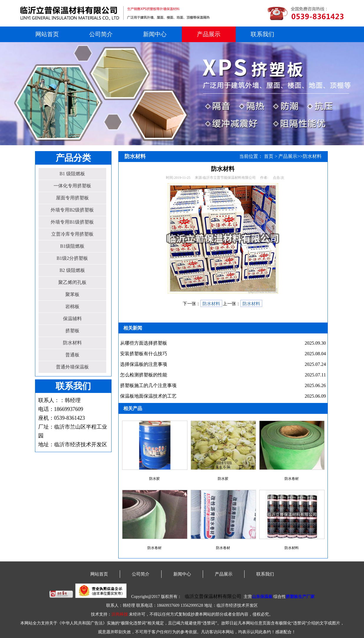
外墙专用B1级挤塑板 (72, 222)
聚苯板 (72, 294)
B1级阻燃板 (72, 246)
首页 (269, 156)
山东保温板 (262, 597)
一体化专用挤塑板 (72, 186)
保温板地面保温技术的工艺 (148, 396)
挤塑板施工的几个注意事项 (148, 385)
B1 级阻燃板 (72, 174)
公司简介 (101, 34)
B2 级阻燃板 (72, 270)
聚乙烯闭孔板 (72, 282)
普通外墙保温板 (72, 367)
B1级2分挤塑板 (72, 258)
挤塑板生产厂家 (300, 597)
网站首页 (47, 34)
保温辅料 (72, 319)
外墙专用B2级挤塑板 (72, 210)
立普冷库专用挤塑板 (72, 234)
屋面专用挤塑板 (72, 198)
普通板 (72, 355)
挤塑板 (72, 331)
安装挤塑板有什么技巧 (144, 354)
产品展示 (209, 34)
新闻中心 (155, 34)
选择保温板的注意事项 (144, 364)
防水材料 (72, 343)
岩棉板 (72, 306)
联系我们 (262, 34)
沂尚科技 (120, 614)
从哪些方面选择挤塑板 (144, 343)
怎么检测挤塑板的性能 (144, 375)
